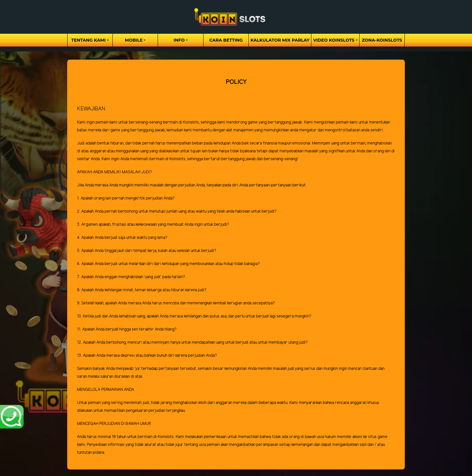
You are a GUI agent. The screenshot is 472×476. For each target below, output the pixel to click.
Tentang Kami (88, 40)
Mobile (134, 40)
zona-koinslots (382, 40)
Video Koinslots (334, 40)
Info (179, 40)
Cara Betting (226, 40)
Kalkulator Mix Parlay (280, 40)
